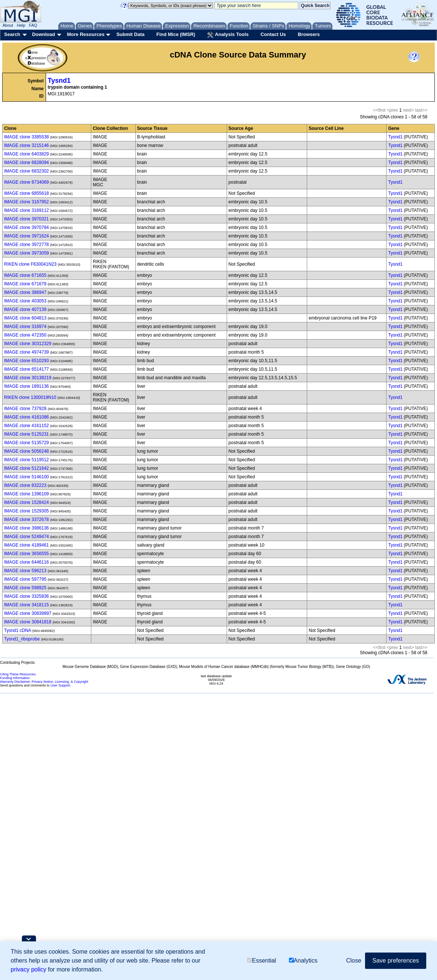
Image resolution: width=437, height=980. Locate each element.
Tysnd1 (59, 81)
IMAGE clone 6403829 (27, 154)
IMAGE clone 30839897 (28, 613)
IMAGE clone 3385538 (27, 137)
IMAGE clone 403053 (25, 301)
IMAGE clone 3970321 (27, 219)
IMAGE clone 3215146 (27, 145)
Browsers (309, 34)
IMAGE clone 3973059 (27, 253)
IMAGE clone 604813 (25, 318)
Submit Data (131, 34)
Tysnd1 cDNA (18, 630)
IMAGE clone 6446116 (27, 562)
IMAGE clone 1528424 (27, 502)
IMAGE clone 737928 (25, 409)
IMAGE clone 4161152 (27, 426)
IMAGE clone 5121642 (27, 468)
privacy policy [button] (29, 969)
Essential (262, 961)
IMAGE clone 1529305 (27, 511)
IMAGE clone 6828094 (27, 163)
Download (43, 34)
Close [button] (354, 961)
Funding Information (15, 678)
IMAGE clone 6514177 (27, 369)
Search (12, 34)
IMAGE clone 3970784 (27, 227)
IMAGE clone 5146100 (27, 477)
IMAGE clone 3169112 (27, 210)
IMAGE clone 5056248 (27, 451)
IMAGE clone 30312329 (28, 344)
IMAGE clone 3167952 (27, 202)
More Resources (86, 34)
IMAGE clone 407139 (25, 309)
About (8, 25)
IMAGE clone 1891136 (27, 386)
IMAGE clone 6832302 (27, 171)
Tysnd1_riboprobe (22, 639)
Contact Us (273, 34)
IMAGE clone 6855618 (27, 193)
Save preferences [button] (396, 961)
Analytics (303, 961)
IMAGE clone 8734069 (27, 182)
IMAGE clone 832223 (25, 485)
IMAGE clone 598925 (25, 588)
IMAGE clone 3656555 (27, 554)
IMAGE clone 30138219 (28, 378)
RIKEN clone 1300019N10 (30, 397)
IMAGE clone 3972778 (27, 245)
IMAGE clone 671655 (25, 275)
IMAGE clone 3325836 (27, 596)
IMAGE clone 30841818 (28, 622)
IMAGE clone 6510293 (27, 361)
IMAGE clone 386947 (25, 292)
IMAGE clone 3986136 (27, 528)
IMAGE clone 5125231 (27, 434)
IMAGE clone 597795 (25, 579)
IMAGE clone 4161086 (27, 417)
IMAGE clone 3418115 (27, 605)
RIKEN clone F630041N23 (30, 264)
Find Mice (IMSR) (176, 34)
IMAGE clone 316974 (25, 327)
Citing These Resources (18, 674)
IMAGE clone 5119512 (27, 460)
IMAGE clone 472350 (25, 335)
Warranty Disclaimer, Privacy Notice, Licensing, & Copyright (44, 682)
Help (21, 25)
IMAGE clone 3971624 (27, 236)
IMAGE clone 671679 (25, 284)
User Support (60, 685)
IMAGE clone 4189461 (27, 545)
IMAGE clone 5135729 (27, 443)
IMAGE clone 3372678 (27, 520)
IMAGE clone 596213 (25, 571)
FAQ (33, 25)
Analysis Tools (228, 35)
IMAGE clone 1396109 (27, 494)
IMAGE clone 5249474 (27, 537)
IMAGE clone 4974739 (27, 352)
